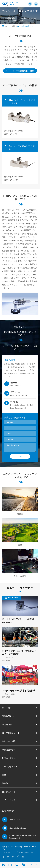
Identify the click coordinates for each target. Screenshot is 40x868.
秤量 (20, 775)
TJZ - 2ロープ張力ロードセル (22, 147)
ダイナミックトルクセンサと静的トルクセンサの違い (19, 652)
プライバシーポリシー (24, 852)
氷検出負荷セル (20, 750)
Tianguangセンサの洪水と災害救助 (19, 690)
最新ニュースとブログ (20, 588)
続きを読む (6, 622)
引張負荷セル (20, 716)
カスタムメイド (20, 792)
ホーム (8, 26)
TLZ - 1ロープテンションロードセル (22, 101)
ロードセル (20, 708)
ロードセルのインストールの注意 (18, 619)
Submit (20, 456)
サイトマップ (7, 852)
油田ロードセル (20, 758)
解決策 (20, 783)
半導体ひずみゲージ (20, 766)
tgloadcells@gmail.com (17, 828)
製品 (14, 26)
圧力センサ (20, 725)
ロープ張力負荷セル (25, 26)
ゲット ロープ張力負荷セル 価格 (20, 71)
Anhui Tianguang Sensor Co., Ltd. (22, 847)
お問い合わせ (8, 811)
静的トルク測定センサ (20, 741)
